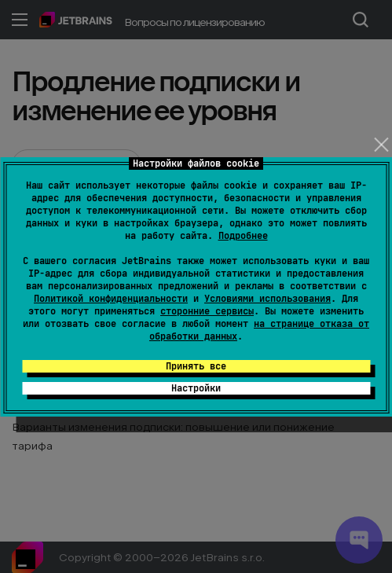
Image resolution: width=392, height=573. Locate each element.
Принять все (196, 366)
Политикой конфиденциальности (111, 299)
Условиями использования (267, 299)
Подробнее (243, 236)
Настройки (196, 388)
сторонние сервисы (207, 311)
